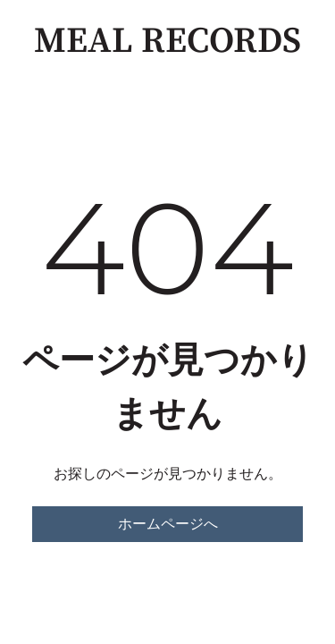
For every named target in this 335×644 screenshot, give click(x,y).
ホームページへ (168, 524)
